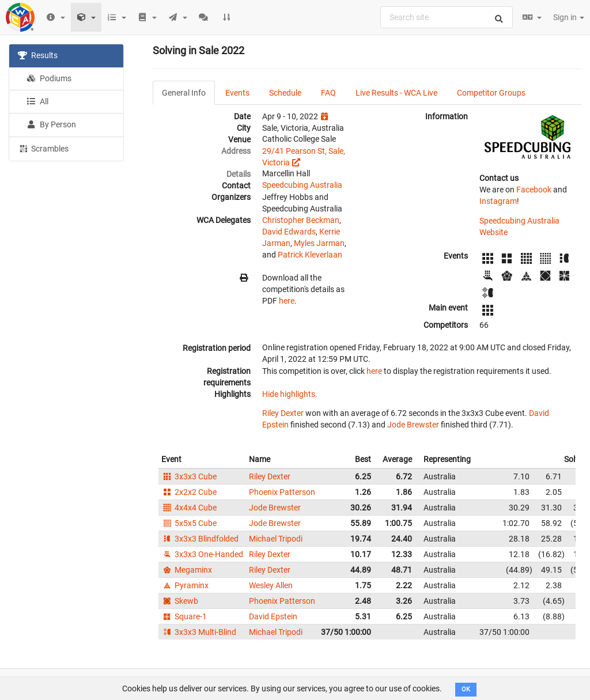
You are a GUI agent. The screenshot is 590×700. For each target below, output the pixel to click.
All (37, 101)
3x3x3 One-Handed (202, 554)
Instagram (498, 201)
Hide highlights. (290, 394)
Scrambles (43, 148)
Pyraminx (185, 585)
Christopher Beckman (301, 220)
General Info (184, 93)
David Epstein (273, 616)
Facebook (534, 190)
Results (38, 55)
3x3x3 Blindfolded (200, 539)
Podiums (49, 78)
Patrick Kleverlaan (310, 255)
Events (237, 93)
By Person (51, 124)
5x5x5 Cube (189, 523)
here (287, 301)
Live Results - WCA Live (396, 93)
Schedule (285, 93)
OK (466, 689)
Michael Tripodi (276, 539)
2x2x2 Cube (189, 492)
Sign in (569, 17)
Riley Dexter (283, 413)
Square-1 (184, 616)
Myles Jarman (319, 243)
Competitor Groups (491, 93)
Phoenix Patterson (282, 492)
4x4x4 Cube (189, 508)
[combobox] (447, 17)
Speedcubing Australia (302, 185)
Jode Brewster (413, 425)
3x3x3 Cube (189, 476)
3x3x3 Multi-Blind (199, 632)
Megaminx (187, 570)
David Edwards (289, 232)
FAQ (328, 93)
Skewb (180, 601)
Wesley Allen (271, 585)
